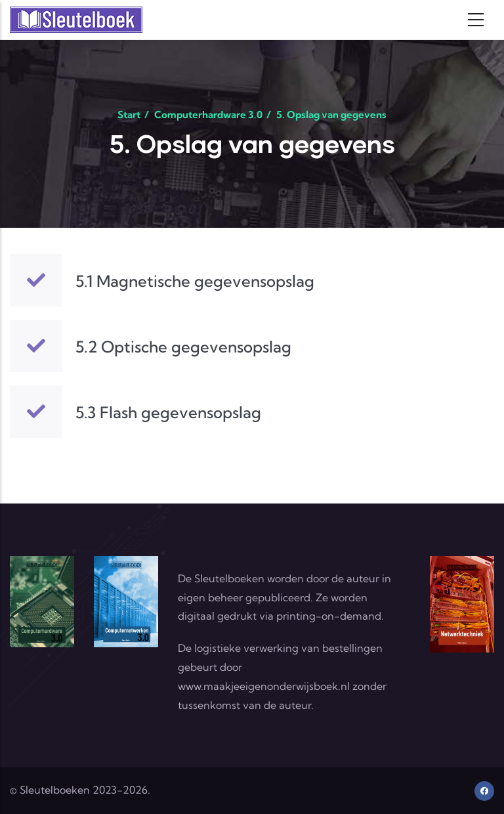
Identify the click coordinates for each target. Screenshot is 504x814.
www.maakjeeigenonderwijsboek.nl (264, 686)
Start (129, 115)
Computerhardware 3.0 (208, 115)
